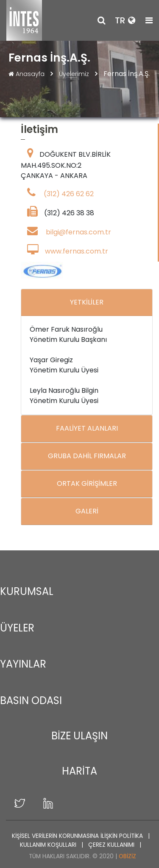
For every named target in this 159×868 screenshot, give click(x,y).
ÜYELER (17, 628)
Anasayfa (27, 74)
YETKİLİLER (87, 303)
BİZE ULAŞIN (79, 736)
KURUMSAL (27, 591)
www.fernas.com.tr (77, 252)
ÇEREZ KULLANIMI (112, 845)
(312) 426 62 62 (69, 194)
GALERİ (87, 511)
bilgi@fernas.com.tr (78, 232)
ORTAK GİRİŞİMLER (87, 484)
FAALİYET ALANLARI (87, 429)
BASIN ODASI (31, 700)
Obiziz (127, 856)
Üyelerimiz (75, 74)
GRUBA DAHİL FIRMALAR (87, 456)
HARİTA (79, 771)
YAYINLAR (23, 664)
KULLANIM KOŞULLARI (49, 845)
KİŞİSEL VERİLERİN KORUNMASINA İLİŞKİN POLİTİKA (78, 836)
